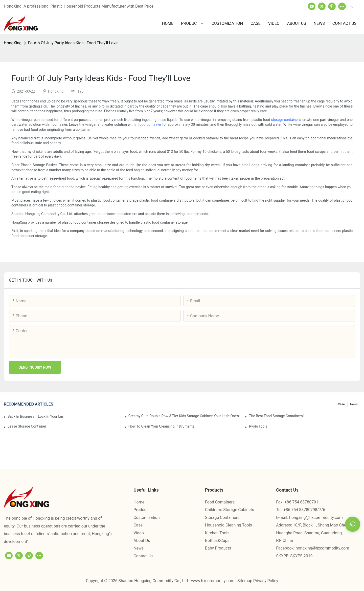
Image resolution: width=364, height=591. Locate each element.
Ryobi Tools (258, 426)
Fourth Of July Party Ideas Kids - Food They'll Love (73, 43)
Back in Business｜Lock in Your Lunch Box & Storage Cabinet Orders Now (36, 416)
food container (150, 124)
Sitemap (245, 581)
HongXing (13, 43)
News (354, 404)
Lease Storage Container (27, 426)
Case (341, 404)
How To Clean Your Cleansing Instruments (162, 426)
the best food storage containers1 (277, 416)
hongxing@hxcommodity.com (316, 518)
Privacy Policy (266, 581)
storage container (285, 120)
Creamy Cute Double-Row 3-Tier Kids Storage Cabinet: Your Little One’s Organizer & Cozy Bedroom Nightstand (184, 416)
